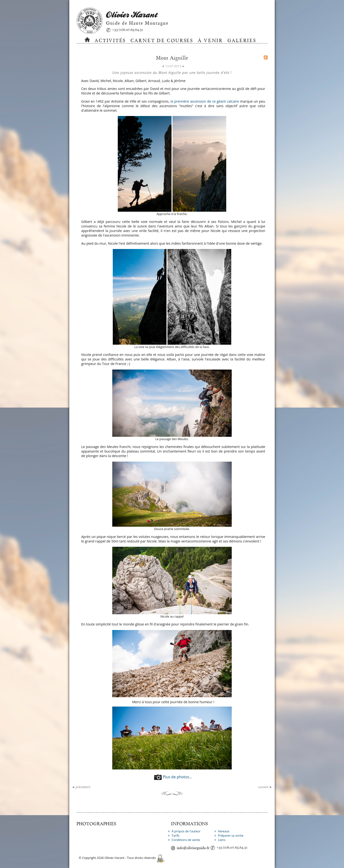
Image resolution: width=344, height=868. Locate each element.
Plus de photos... (173, 777)
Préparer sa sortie (231, 835)
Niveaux (224, 831)
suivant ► (265, 787)
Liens (222, 840)
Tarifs (175, 835)
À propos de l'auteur (186, 831)
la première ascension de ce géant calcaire (205, 101)
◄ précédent (81, 787)
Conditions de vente (186, 840)
